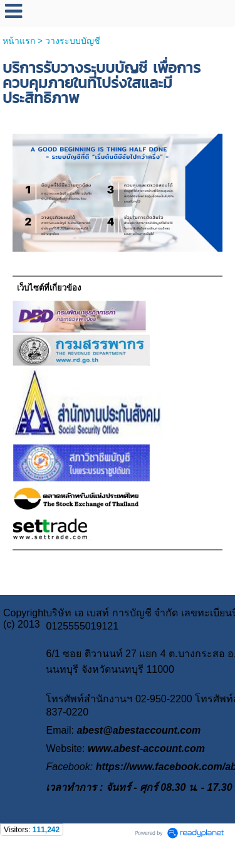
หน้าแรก (19, 41)
